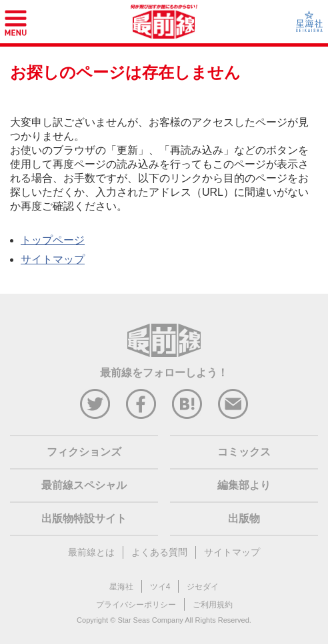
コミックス (244, 452)
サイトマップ (53, 259)
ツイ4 (160, 587)
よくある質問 (159, 552)
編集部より (244, 485)
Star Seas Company (150, 620)
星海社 (121, 587)
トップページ (53, 240)
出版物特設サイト (84, 518)
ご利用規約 (213, 605)
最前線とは (91, 552)
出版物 (244, 518)
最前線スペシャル (84, 485)
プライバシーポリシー (136, 605)
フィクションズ (84, 452)
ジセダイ (203, 587)
